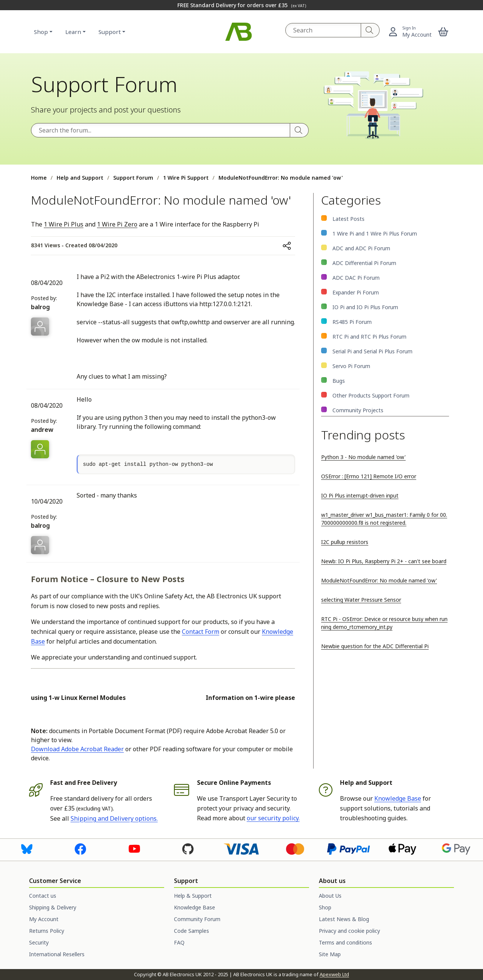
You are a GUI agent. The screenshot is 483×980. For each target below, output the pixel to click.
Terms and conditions (345, 942)
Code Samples (192, 931)
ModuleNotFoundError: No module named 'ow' (379, 580)
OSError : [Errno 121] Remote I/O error (369, 476)
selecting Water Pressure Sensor (361, 600)
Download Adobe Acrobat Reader (77, 749)
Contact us (43, 896)
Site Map (330, 954)
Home (39, 178)
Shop (41, 32)
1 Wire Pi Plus (64, 224)
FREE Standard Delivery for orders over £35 (242, 5)
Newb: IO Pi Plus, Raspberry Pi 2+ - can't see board (384, 561)
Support (110, 32)
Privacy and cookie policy (349, 931)
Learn (73, 32)
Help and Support (80, 178)
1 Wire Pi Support (186, 178)
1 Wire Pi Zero (117, 224)
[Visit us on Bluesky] (27, 848)
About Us (330, 896)
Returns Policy (47, 931)
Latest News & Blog (344, 919)
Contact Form (201, 632)
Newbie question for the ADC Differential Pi (375, 646)
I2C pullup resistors (345, 542)
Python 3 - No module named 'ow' (363, 457)
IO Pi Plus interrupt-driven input (360, 495)
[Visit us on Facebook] (80, 848)
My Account (44, 919)
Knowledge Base (398, 798)
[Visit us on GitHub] (188, 848)
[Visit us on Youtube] (134, 848)
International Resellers (57, 954)
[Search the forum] (161, 130)
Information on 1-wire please (250, 698)
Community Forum (197, 919)
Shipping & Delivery (53, 907)
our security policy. (273, 818)
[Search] (370, 30)
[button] (443, 32)
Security (39, 942)
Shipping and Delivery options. (114, 818)
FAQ (179, 942)
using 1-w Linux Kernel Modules (78, 698)
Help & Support (193, 896)
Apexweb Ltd (334, 974)
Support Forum (133, 178)
